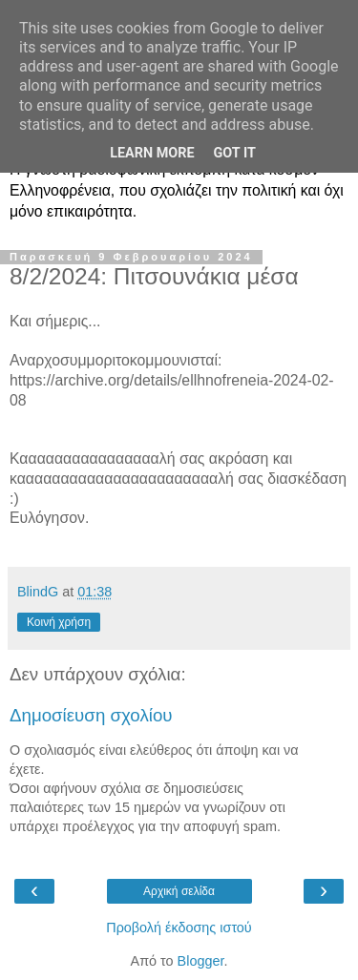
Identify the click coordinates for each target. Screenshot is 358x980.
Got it (235, 153)
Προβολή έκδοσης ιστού (179, 928)
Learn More (152, 153)
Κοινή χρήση (59, 622)
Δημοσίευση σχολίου (91, 715)
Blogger (201, 961)
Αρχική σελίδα (179, 891)
